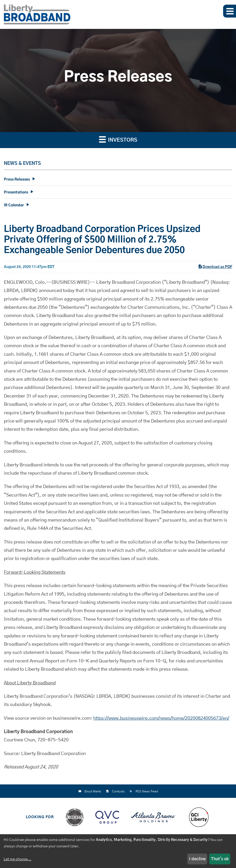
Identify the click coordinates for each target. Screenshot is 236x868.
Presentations (16, 192)
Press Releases (17, 180)
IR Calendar (14, 205)
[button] (230, 11)
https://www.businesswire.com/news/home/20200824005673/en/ (161, 721)
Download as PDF (215, 269)
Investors (118, 139)
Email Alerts (93, 792)
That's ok (220, 859)
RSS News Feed (147, 792)
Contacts (118, 792)
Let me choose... (18, 859)
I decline (197, 859)
